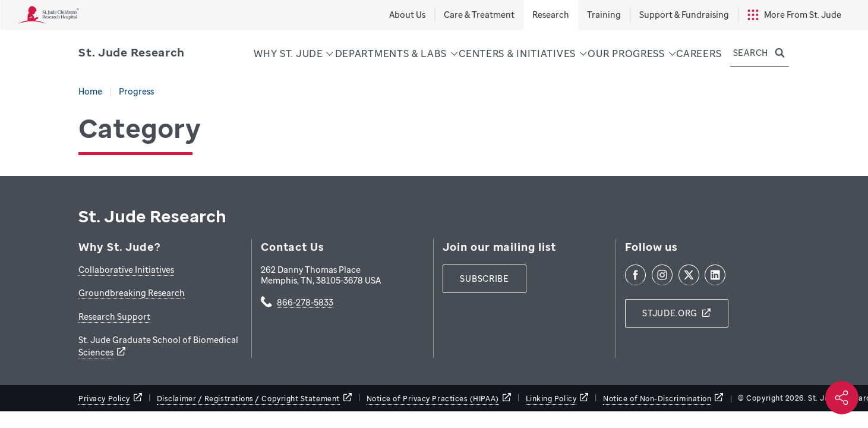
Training (604, 15)
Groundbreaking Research (132, 293)
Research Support (114, 317)
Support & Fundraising (684, 15)
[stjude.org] (677, 313)
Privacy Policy (104, 399)
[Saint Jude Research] (132, 52)
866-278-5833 (305, 303)
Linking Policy (551, 399)
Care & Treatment (479, 15)
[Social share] (842, 398)
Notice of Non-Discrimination (657, 399)
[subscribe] (484, 279)
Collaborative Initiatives (126, 270)
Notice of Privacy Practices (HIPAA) (433, 399)
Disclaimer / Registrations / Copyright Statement (248, 399)
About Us (407, 15)
